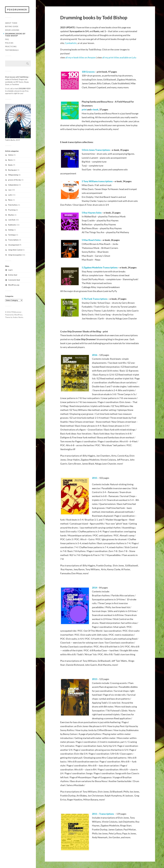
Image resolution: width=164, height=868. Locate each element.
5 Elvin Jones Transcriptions (96, 150)
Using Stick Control (15, 250)
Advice (11, 155)
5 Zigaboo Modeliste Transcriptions (100, 267)
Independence (13, 185)
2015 (95, 478)
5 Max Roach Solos (91, 240)
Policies (9, 43)
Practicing (11, 47)
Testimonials (12, 50)
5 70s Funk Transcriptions (95, 299)
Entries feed (13, 275)
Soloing (11, 230)
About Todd (11, 23)
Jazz (10, 190)
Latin (10, 195)
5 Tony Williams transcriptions (97, 181)
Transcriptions (13, 240)
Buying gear (13, 170)
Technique (12, 235)
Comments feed (14, 280)
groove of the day (15, 180)
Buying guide (12, 26)
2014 (95, 588)
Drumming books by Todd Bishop (15, 35)
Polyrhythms (13, 205)
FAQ (7, 39)
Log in (10, 270)
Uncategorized (14, 245)
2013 (95, 679)
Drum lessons (12, 30)
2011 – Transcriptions (103, 814)
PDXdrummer (17, 10)
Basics (11, 160)
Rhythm (11, 215)
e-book (95, 109)
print (84, 109)
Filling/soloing (13, 175)
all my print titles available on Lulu (119, 57)
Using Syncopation (15, 255)
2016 (95, 355)
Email (7, 89)
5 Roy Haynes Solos (92, 213)
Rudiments (12, 225)
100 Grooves (88, 72)
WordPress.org (14, 285)
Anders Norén (18, 317)
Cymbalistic (71, 43)
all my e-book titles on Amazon (81, 57)
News (10, 200)
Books (10, 165)
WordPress (18, 315)
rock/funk (12, 220)
